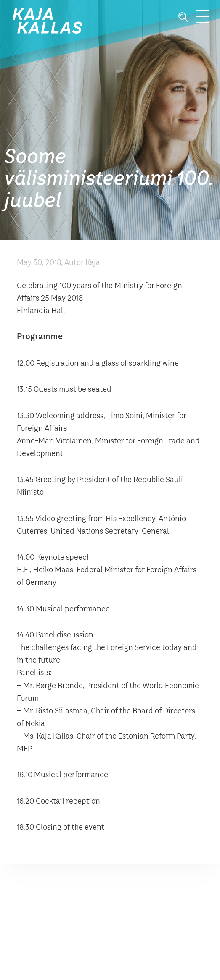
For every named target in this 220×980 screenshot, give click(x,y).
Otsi (183, 17)
